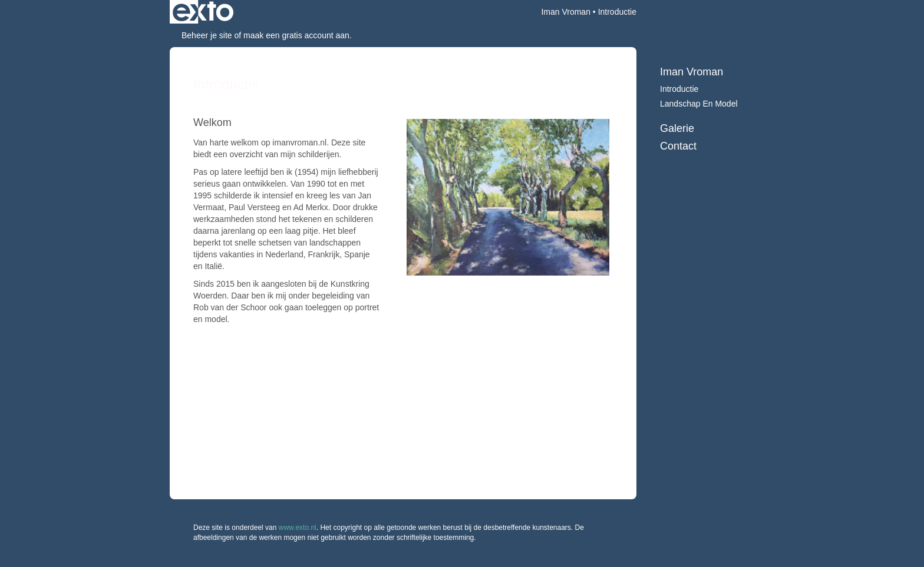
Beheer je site (207, 35)
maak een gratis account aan (296, 35)
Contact (678, 146)
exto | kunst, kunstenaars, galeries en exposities (203, 12)
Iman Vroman (566, 12)
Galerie (677, 128)
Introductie (679, 89)
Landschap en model (699, 104)
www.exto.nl (298, 528)
